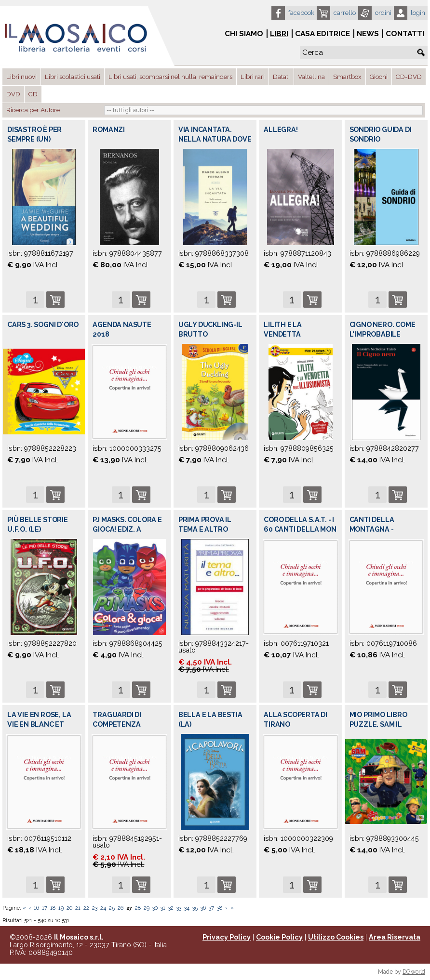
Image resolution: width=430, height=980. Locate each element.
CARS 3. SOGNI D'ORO (43, 325)
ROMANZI (109, 130)
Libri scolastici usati (73, 77)
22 (86, 908)
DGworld (414, 972)
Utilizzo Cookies (336, 937)
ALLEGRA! (281, 130)
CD (33, 94)
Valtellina (311, 77)
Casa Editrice (322, 34)
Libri (279, 34)
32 (171, 908)
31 (163, 908)
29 (147, 908)
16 (36, 908)
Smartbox (347, 77)
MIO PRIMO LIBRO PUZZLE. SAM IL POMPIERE (378, 724)
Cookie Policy (279, 937)
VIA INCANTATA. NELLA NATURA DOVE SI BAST (215, 139)
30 (155, 908)
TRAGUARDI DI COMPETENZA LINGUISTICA (117, 724)
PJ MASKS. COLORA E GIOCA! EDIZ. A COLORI (127, 529)
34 (187, 908)
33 (179, 908)
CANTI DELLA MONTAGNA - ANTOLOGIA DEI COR (384, 529)
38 (220, 908)
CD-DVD (409, 77)
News (368, 34)
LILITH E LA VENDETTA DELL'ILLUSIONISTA (296, 334)
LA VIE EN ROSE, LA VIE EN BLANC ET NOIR (39, 724)
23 (95, 908)
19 (61, 908)
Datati (281, 77)
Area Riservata (395, 937)
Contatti (405, 34)
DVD (13, 94)
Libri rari (253, 77)
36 (203, 908)
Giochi (379, 77)
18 (53, 908)
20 (69, 908)
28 (138, 908)
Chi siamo (244, 34)
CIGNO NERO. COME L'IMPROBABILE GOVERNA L (383, 334)
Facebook (301, 13)
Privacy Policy (227, 937)
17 (45, 908)
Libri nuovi (21, 77)
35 (195, 908)
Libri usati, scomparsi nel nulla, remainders (170, 77)
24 (103, 908)
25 (112, 908)
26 (121, 908)
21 (78, 908)
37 (211, 908)
